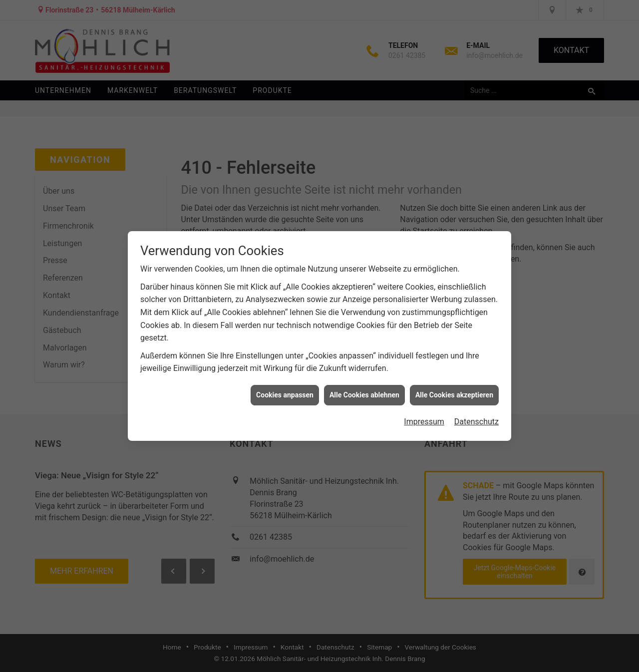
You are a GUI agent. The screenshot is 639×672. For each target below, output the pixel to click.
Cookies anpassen (285, 391)
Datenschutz (477, 418)
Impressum (424, 418)
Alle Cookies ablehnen (364, 391)
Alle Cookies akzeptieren (454, 391)
